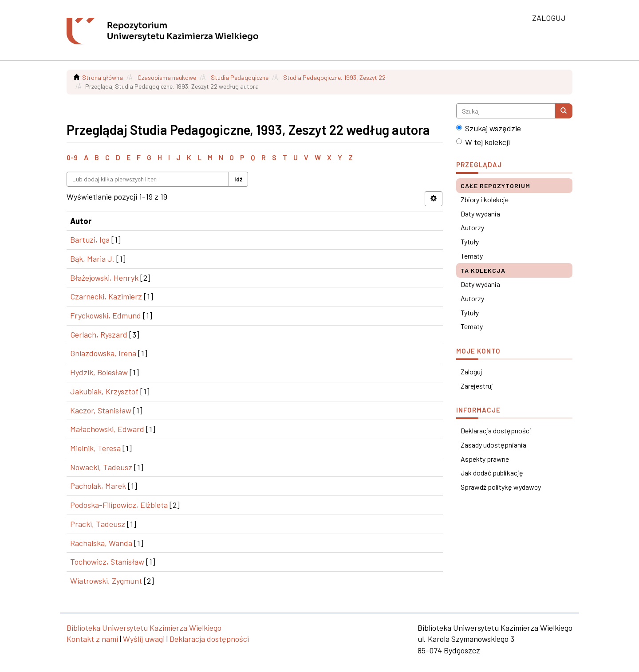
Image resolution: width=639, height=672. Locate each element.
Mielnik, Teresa (95, 448)
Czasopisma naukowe (167, 77)
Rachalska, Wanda (101, 543)
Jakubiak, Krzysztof (104, 391)
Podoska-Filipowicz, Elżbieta (119, 505)
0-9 (72, 157)
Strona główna (103, 77)
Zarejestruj (477, 386)
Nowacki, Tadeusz (101, 467)
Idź (238, 179)
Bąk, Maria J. (92, 259)
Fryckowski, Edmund (106, 315)
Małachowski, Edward (107, 429)
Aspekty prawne (485, 459)
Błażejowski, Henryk (104, 278)
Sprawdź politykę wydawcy (501, 487)
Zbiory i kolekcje (485, 199)
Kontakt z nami (92, 639)
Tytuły (470, 242)
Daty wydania (480, 214)
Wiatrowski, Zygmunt (106, 581)
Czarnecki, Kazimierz (106, 296)
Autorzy (472, 227)
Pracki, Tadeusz (98, 524)
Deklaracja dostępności (496, 430)
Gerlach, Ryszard (99, 334)
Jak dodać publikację (492, 473)
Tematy (472, 256)
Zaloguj (471, 371)
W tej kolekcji (483, 142)
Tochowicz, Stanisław (107, 562)
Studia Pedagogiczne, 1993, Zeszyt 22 (334, 77)
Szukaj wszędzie (489, 128)
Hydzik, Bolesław (99, 372)
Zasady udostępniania (493, 445)
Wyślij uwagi (144, 639)
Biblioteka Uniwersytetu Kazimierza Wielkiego (144, 628)
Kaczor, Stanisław (101, 410)
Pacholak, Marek (98, 486)
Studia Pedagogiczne (240, 77)
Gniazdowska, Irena (103, 353)
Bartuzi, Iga (90, 240)
